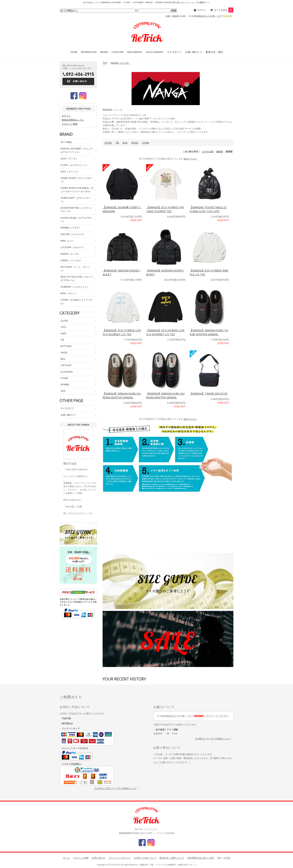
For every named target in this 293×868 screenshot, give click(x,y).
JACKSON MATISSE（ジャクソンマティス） (77, 210)
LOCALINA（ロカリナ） (73, 247)
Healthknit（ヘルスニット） (75, 287)
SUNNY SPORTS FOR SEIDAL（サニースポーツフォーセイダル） (77, 190)
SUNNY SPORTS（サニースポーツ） (76, 180)
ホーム (66, 858)
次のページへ (190, 159)
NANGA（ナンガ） (120, 63)
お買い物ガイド (194, 52)
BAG (125, 143)
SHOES (135, 143)
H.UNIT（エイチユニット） (74, 165)
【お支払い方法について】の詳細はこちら (115, 788)
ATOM (227, 858)
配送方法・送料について (172, 858)
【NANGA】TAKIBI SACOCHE (209, 393)
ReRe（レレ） (68, 241)
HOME (74, 52)
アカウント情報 (70, 124)
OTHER (145, 143)
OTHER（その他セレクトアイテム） (77, 302)
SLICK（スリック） (70, 172)
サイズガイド (174, 52)
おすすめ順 (208, 152)
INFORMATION (89, 52)
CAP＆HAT (66, 365)
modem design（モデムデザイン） (76, 219)
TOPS (63, 327)
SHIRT (64, 333)
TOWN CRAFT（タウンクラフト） (75, 200)
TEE (117, 143)
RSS (219, 858)
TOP (105, 63)
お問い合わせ (98, 858)
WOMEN (65, 385)
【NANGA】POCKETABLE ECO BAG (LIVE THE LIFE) (208, 209)
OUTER (108, 143)
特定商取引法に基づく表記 (201, 858)
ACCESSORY (67, 372)
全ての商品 (66, 142)
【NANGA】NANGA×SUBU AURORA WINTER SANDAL (122, 395)
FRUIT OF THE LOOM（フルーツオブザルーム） (77, 279)
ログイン (202, 10)
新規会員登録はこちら (73, 120)
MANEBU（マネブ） (71, 228)
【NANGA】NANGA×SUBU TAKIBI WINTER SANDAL (209, 332)
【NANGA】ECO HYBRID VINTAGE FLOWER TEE (165, 209)
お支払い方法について (145, 858)
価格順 (220, 152)
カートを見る (224, 10)
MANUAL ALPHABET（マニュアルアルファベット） (77, 150)
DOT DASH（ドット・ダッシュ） (75, 269)
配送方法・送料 (214, 52)
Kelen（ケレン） (69, 293)
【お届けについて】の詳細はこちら (212, 739)
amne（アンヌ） (69, 158)
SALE (63, 391)
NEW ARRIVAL (135, 52)
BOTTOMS (66, 346)
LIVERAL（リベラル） (71, 260)
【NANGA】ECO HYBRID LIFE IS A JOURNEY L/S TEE (122, 332)
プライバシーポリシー (120, 858)
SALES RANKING (155, 52)
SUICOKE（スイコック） (73, 234)
